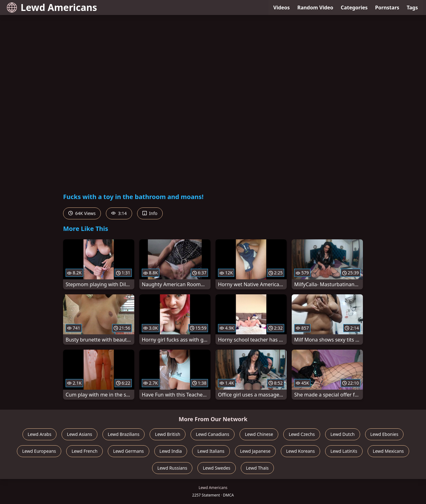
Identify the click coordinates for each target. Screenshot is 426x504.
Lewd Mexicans (388, 451)
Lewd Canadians (213, 434)
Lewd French (84, 451)
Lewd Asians (79, 434)
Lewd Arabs (40, 434)
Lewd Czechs (302, 434)
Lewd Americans (52, 7)
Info (150, 213)
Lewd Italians (211, 451)
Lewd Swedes (216, 468)
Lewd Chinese (259, 434)
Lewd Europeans (39, 451)
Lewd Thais (258, 468)
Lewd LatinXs (344, 451)
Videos (282, 7)
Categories (354, 7)
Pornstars (387, 7)
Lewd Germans (128, 451)
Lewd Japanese (255, 451)
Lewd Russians (172, 468)
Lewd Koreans (300, 451)
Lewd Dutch (343, 434)
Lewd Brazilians (124, 434)
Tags (412, 7)
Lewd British (168, 434)
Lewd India (171, 451)
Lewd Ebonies (384, 434)
